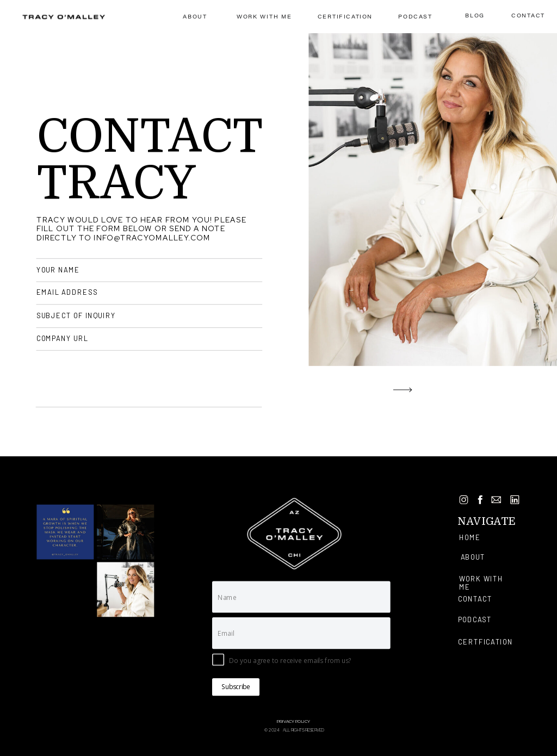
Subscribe (236, 687)
